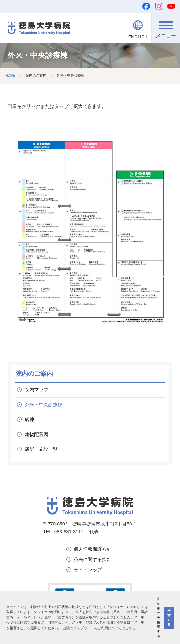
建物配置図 (37, 434)
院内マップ (37, 390)
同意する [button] (169, 617)
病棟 (29, 419)
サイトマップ (88, 570)
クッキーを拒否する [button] (158, 617)
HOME (10, 75)
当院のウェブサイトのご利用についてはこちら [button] (99, 628)
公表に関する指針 (93, 559)
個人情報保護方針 (93, 549)
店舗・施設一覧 (41, 449)
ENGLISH (138, 37)
